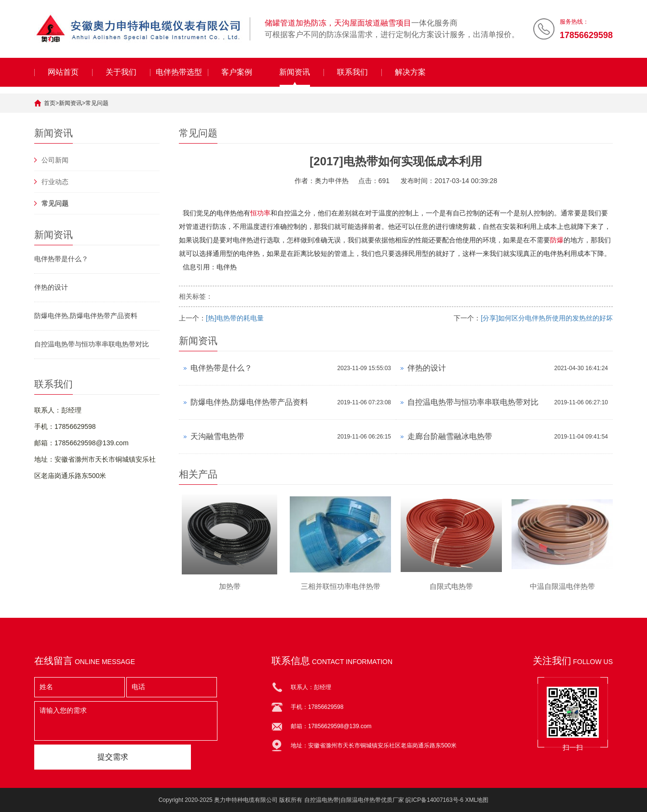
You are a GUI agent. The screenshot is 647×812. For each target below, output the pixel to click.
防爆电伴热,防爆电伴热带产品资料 (86, 316)
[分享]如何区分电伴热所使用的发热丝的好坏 (547, 318)
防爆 (557, 240)
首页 (50, 103)
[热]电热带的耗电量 (235, 318)
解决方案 (410, 72)
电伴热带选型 (179, 72)
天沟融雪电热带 (217, 436)
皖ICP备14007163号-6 (434, 800)
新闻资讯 (295, 72)
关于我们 (121, 72)
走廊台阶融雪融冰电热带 (450, 436)
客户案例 (237, 72)
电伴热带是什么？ (61, 259)
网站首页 (63, 72)
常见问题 (97, 103)
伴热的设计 (51, 287)
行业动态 (55, 182)
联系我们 (352, 72)
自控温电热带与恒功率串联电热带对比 (92, 344)
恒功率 (260, 213)
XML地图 (477, 800)
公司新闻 (55, 160)
